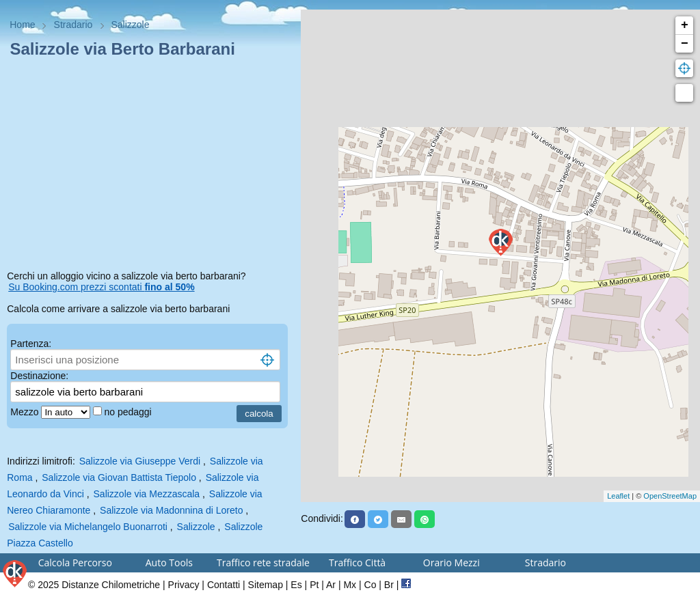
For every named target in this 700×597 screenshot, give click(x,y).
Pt (314, 585)
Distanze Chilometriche (111, 585)
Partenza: (31, 344)
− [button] (685, 44)
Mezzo (26, 412)
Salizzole (196, 527)
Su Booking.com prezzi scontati (101, 287)
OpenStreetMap (670, 496)
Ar (331, 585)
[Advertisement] (150, 167)
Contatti (224, 585)
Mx (350, 585)
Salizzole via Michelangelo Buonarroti (88, 527)
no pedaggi (129, 412)
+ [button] (685, 25)
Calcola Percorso (75, 563)
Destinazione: (39, 376)
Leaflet (618, 496)
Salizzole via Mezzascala (147, 494)
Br (389, 585)
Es (296, 585)
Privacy (184, 585)
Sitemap (266, 585)
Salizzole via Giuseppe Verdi (140, 461)
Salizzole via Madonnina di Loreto (171, 510)
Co (371, 585)
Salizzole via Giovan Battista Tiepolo (119, 477)
